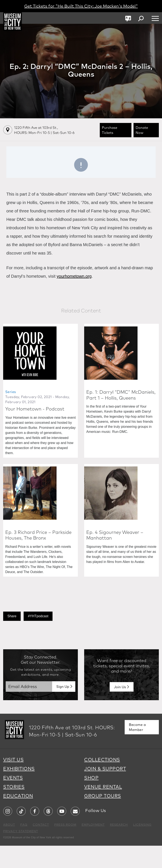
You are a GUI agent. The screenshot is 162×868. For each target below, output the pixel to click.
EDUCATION (18, 818)
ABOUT (9, 847)
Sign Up (63, 709)
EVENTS (13, 800)
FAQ (24, 847)
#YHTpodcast (38, 638)
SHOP (91, 800)
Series (11, 403)
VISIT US (13, 782)
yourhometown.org (74, 276)
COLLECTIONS (102, 782)
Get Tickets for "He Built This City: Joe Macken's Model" (81, 6)
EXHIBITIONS (19, 791)
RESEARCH (119, 847)
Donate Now (142, 130)
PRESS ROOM (65, 847)
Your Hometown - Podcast (35, 420)
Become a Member (137, 749)
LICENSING (142, 847)
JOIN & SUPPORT (105, 791)
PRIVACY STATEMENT (21, 853)
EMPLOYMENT (93, 847)
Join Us (120, 709)
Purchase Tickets (110, 130)
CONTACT (41, 847)
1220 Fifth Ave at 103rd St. (44, 130)
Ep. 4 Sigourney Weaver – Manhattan (115, 557)
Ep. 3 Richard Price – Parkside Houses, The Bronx (38, 557)
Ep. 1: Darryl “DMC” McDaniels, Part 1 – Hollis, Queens (121, 406)
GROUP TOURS (103, 818)
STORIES (14, 809)
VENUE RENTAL (103, 809)
